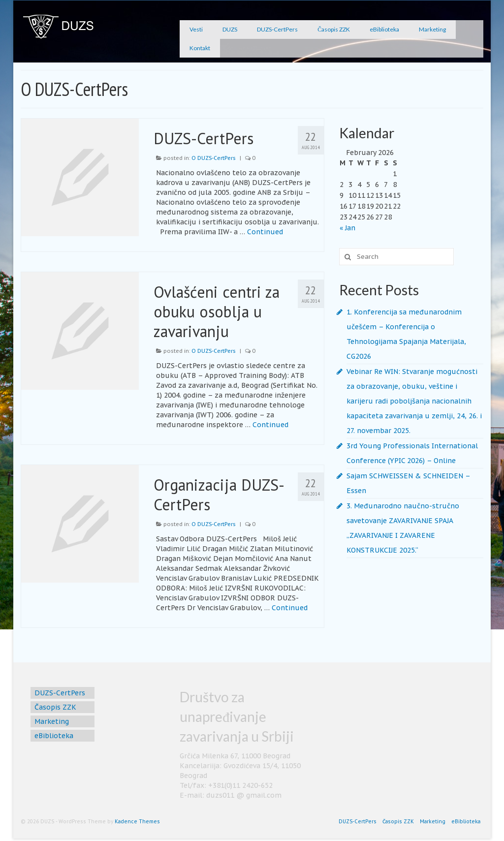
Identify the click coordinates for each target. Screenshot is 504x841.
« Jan (347, 228)
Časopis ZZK (334, 29)
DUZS (230, 29)
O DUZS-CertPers (214, 158)
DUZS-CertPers (277, 29)
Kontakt (200, 48)
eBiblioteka (384, 29)
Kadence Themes (137, 822)
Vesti (196, 29)
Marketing (432, 29)
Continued (265, 232)
